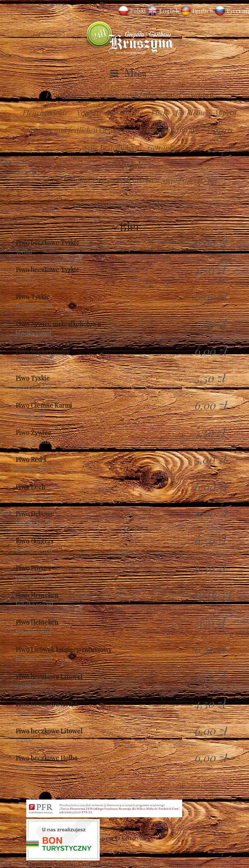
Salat (173, 95)
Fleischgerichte (45, 112)
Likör (153, 181)
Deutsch (203, 11)
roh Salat (142, 95)
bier (212, 181)
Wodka (66, 181)
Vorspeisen (103, 95)
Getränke (162, 147)
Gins (138, 181)
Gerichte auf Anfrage (167, 130)
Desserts (220, 130)
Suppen (202, 95)
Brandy (85, 181)
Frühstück (62, 95)
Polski (138, 11)
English (169, 11)
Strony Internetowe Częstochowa (69, 864)
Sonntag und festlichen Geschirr (76, 130)
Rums (124, 181)
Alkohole (130, 165)
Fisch (159, 112)
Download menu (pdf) (130, 204)
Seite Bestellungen (111, 147)
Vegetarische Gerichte (110, 112)
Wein (49, 181)
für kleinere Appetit (206, 112)
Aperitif (171, 181)
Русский (238, 11)
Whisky (106, 181)
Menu (135, 73)
